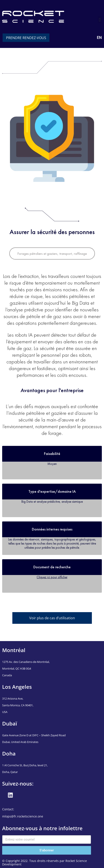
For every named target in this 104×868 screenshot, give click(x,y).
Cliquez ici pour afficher (52, 577)
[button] (100, 20)
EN (99, 37)
